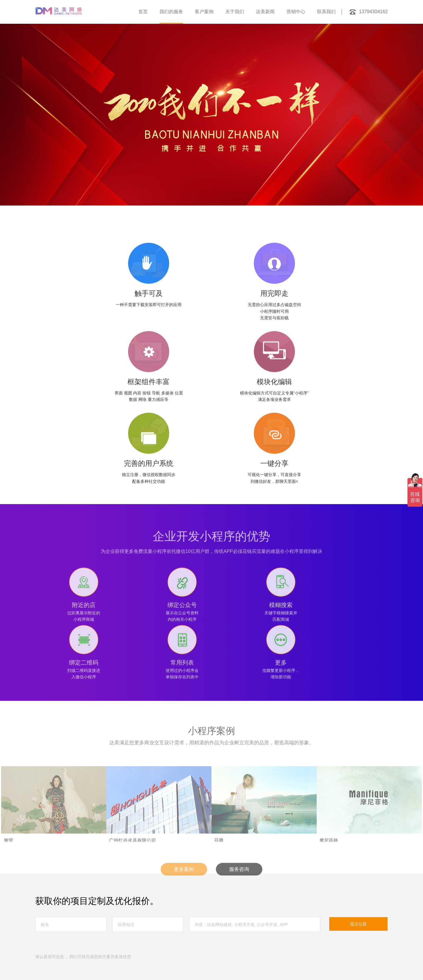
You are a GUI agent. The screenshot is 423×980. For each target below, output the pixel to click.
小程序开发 (240, 947)
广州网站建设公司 (172, 940)
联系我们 (326, 12)
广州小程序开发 (98, 947)
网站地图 (62, 924)
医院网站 (89, 953)
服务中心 (63, 878)
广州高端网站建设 (137, 940)
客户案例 (204, 12)
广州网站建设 (140, 934)
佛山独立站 (71, 947)
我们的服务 (171, 12)
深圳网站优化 (46, 940)
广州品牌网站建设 (206, 940)
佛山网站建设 (107, 940)
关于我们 (235, 12)
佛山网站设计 (184, 947)
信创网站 (89, 934)
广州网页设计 (194, 934)
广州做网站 (253, 934)
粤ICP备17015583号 (245, 924)
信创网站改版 (113, 934)
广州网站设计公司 (240, 940)
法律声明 (43, 924)
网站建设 (262, 947)
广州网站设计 (167, 934)
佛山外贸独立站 (213, 947)
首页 (143, 12)
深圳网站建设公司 (76, 940)
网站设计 (69, 953)
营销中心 (296, 12)
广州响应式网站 (156, 947)
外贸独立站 (68, 934)
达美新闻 (265, 12)
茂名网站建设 (46, 947)
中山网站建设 (127, 947)
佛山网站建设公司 (224, 934)
